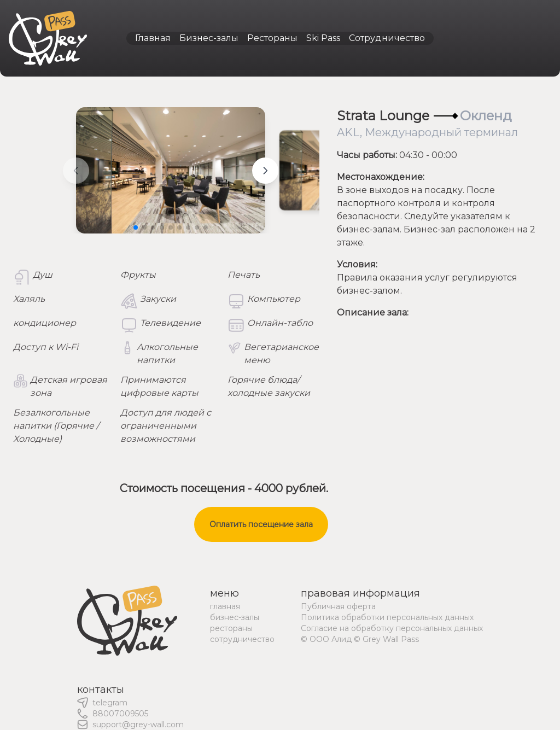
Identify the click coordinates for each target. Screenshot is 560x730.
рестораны (231, 628)
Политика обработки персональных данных (387, 617)
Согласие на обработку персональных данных (392, 628)
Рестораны (272, 38)
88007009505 (120, 714)
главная (225, 606)
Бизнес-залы (209, 38)
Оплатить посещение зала (261, 524)
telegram (110, 703)
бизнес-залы (235, 617)
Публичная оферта (338, 606)
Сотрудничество (387, 38)
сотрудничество (242, 639)
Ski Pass (323, 38)
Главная (153, 38)
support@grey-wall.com (138, 725)
